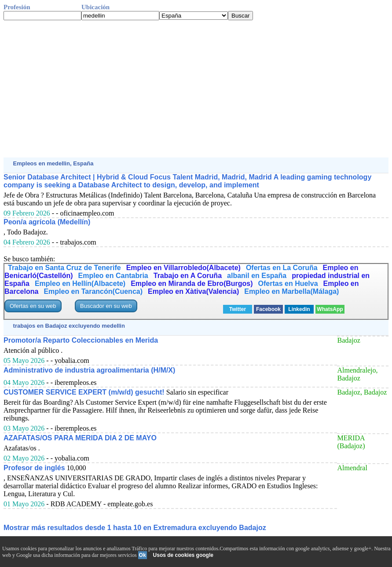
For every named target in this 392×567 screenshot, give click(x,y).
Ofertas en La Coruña (282, 268)
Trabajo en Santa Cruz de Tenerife (64, 268)
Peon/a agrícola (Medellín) (47, 222)
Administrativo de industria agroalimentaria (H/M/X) (89, 370)
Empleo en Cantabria (113, 276)
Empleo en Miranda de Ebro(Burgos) (192, 283)
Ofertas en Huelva (288, 283)
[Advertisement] (196, 89)
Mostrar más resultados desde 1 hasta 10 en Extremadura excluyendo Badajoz (135, 528)
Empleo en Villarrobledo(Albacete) (183, 268)
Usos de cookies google (183, 555)
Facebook (268, 309)
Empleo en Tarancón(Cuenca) (93, 291)
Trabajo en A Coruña (188, 276)
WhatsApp (330, 309)
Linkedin (299, 309)
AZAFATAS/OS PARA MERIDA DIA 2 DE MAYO (80, 438)
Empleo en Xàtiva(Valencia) (193, 291)
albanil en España (257, 276)
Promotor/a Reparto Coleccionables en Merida (81, 340)
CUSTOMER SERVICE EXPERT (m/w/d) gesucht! (84, 392)
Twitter (238, 309)
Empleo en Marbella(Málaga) (291, 291)
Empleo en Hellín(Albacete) (80, 283)
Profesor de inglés (34, 468)
